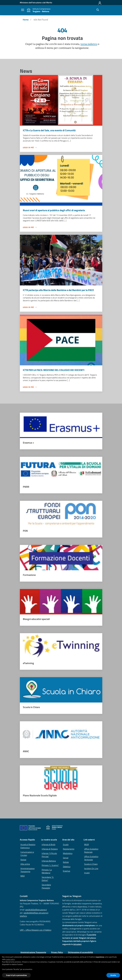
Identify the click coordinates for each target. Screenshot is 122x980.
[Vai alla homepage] (29, 10)
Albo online (25, 865)
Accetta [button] (113, 975)
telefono (23, 916)
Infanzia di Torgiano (50, 849)
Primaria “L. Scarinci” (50, 866)
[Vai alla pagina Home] (26, 20)
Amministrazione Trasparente (28, 871)
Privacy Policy (57, 953)
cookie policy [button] (10, 959)
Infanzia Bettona (49, 861)
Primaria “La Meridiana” (47, 872)
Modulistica (68, 854)
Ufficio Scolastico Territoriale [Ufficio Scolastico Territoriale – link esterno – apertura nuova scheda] (91, 859)
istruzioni (77, 945)
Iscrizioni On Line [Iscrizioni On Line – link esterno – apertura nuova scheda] (91, 869)
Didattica (67, 867)
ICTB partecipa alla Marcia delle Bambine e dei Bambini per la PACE (58, 290)
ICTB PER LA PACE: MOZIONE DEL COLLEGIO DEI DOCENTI (54, 370)
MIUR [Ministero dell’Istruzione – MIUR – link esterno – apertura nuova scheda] (87, 845)
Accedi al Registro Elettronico (28, 847)
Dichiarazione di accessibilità (80, 953)
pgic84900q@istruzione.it (36, 910)
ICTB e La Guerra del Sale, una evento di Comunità (49, 130)
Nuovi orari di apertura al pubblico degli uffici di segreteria (54, 210)
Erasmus (67, 871)
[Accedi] (100, 3)
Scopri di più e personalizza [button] (16, 975)
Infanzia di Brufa (48, 845)
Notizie (23, 860)
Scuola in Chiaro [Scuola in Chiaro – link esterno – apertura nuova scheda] (91, 865)
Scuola (66, 845)
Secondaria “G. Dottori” (48, 879)
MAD (23, 876)
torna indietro (89, 44)
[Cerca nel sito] (98, 10)
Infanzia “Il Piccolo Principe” (49, 855)
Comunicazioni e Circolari (27, 854)
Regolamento (69, 849)
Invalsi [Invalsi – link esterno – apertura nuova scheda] (87, 873)
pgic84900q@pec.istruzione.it (36, 913)
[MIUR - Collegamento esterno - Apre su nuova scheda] (36, 3)
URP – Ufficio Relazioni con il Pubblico (36, 930)
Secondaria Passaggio (46, 887)
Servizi (66, 858)
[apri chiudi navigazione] (23, 10)
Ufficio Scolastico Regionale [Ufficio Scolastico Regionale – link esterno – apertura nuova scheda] (91, 851)
